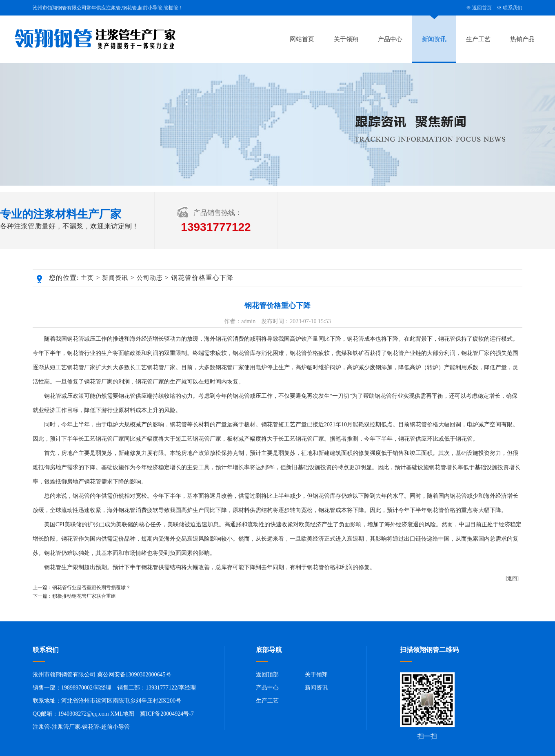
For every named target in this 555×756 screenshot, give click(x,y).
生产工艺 (478, 39)
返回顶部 (267, 675)
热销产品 (522, 39)
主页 (87, 278)
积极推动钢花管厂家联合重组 (84, 596)
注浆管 (41, 727)
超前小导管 (115, 727)
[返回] (512, 579)
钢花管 (91, 727)
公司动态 (150, 278)
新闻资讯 (434, 39)
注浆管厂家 (66, 727)
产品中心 (390, 39)
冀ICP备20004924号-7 (167, 714)
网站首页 (302, 39)
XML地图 (122, 714)
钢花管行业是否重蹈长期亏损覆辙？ (91, 588)
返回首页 (482, 8)
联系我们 (513, 8)
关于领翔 (346, 39)
